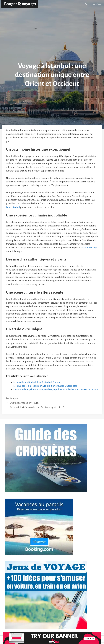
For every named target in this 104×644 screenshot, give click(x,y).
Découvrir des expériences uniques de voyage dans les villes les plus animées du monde (56, 390)
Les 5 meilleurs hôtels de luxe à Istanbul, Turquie (37, 382)
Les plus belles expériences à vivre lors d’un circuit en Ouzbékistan (45, 386)
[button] (87, 4)
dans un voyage (90, 248)
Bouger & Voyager (20, 4)
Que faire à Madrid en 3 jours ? (25, 403)
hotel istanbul (13, 207)
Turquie (14, 398)
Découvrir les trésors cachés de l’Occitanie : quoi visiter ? (37, 407)
